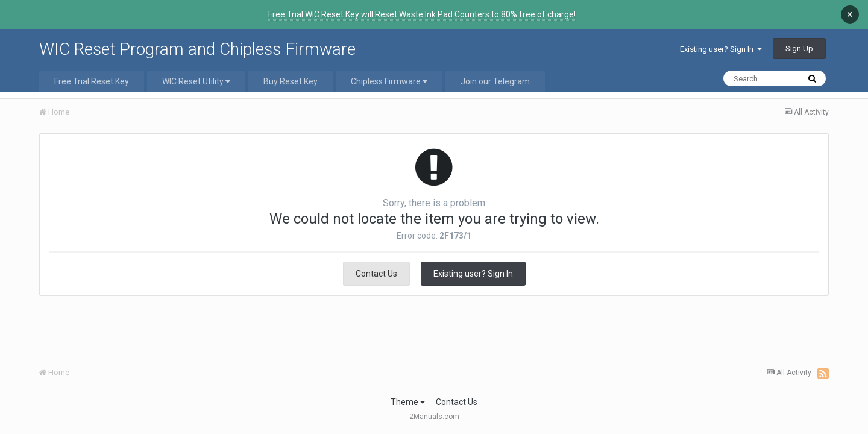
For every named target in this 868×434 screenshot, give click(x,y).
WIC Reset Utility (196, 81)
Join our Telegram (495, 81)
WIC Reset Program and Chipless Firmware (197, 49)
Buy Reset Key (291, 81)
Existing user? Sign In (721, 49)
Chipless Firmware (389, 81)
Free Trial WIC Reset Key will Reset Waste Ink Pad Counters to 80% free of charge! (422, 14)
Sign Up (799, 49)
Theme (408, 402)
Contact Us (376, 274)
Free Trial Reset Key (92, 81)
